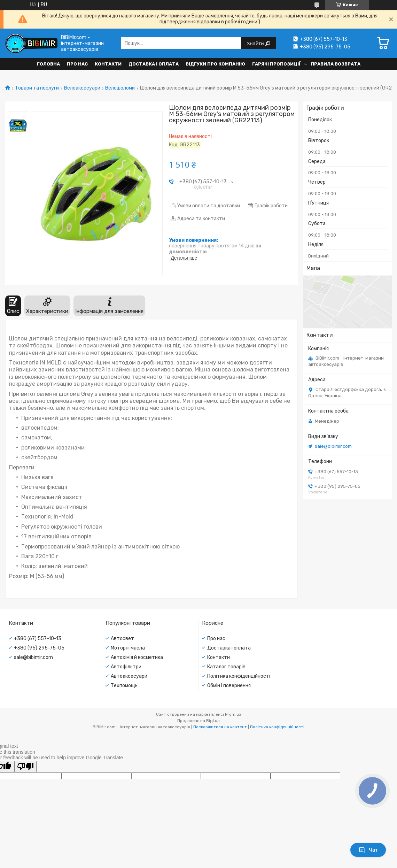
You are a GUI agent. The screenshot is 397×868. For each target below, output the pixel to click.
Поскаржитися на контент (220, 727)
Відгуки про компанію (215, 64)
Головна (48, 64)
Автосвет (122, 639)
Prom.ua (233, 714)
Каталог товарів (226, 667)
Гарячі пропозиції (276, 64)
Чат (368, 850)
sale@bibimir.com (333, 446)
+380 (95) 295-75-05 (39, 648)
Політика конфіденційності (239, 676)
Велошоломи (120, 88)
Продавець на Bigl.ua (198, 721)
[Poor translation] (25, 766)
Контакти (108, 64)
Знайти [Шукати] (256, 43)
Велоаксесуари (82, 88)
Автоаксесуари (129, 676)
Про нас (77, 64)
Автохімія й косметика (137, 657)
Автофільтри (126, 667)
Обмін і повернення (229, 686)
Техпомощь (124, 686)
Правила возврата (336, 64)
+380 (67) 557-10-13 (38, 639)
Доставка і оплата (154, 64)
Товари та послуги (37, 88)
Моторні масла (128, 648)
